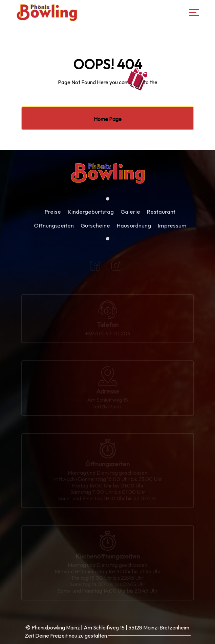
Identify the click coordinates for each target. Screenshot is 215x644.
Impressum (172, 229)
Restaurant (161, 215)
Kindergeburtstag (91, 215)
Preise (53, 215)
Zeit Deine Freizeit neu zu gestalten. (67, 636)
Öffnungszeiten (54, 229)
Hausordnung (134, 229)
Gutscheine (95, 229)
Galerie (130, 215)
